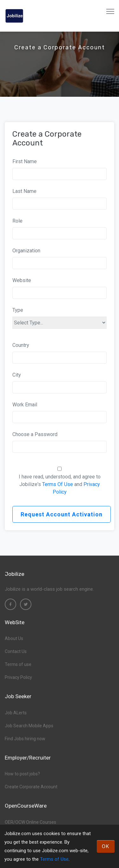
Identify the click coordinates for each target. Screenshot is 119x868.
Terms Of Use (58, 484)
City (17, 375)
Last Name (24, 191)
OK (106, 846)
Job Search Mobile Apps (29, 726)
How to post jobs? (22, 774)
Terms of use (18, 664)
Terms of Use (54, 859)
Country (21, 345)
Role (17, 221)
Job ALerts (16, 713)
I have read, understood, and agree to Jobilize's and (60, 484)
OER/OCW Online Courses (30, 822)
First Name (25, 161)
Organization (26, 251)
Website (22, 280)
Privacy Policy (18, 677)
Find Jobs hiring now (25, 739)
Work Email (25, 405)
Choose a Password (35, 434)
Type (18, 310)
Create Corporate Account (31, 787)
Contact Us (16, 651)
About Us (14, 638)
